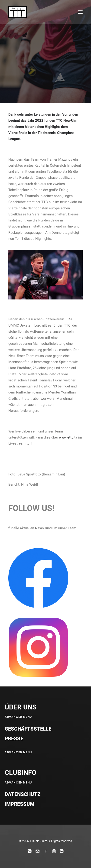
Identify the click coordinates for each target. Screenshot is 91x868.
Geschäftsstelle (28, 729)
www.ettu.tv (68, 437)
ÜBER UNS (21, 707)
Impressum (19, 804)
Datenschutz (23, 794)
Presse (14, 739)
